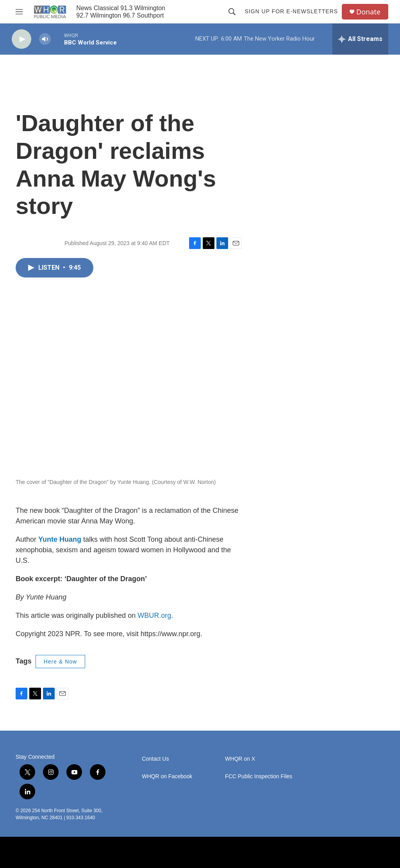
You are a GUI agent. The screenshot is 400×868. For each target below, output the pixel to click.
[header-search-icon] (232, 12)
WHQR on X (240, 759)
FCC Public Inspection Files (259, 776)
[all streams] (360, 39)
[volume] (45, 39)
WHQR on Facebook (167, 776)
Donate (368, 12)
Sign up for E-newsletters (291, 11)
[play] (21, 39)
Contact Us (155, 759)
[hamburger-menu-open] (19, 12)
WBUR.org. (155, 615)
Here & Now (60, 662)
